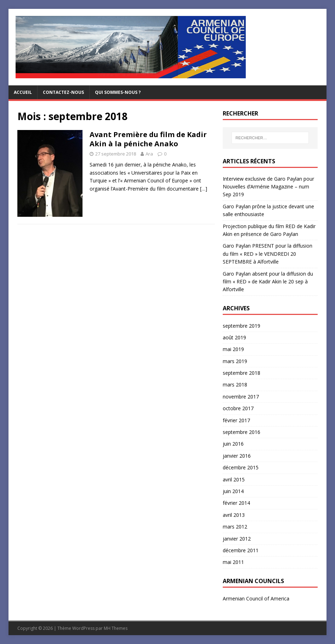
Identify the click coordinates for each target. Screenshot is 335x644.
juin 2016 (233, 444)
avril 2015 (234, 479)
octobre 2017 (238, 408)
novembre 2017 (241, 397)
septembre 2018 (242, 373)
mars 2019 (235, 361)
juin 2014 (233, 491)
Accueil (23, 92)
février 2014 (236, 503)
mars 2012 (235, 527)
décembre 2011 (241, 550)
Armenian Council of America (256, 598)
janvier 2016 (237, 456)
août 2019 (234, 337)
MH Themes (116, 628)
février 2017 (236, 420)
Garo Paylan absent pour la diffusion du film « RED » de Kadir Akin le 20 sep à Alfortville (268, 282)
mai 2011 (233, 562)
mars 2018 (235, 385)
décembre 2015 (241, 467)
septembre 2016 (242, 432)
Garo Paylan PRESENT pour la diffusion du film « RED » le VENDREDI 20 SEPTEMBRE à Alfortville (268, 254)
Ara (149, 154)
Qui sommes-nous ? (118, 92)
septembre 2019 (242, 326)
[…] (204, 189)
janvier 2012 (237, 539)
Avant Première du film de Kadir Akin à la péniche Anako (148, 139)
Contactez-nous (63, 92)
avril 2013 (234, 515)
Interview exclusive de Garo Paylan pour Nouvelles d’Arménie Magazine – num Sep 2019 (268, 187)
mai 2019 (233, 349)
